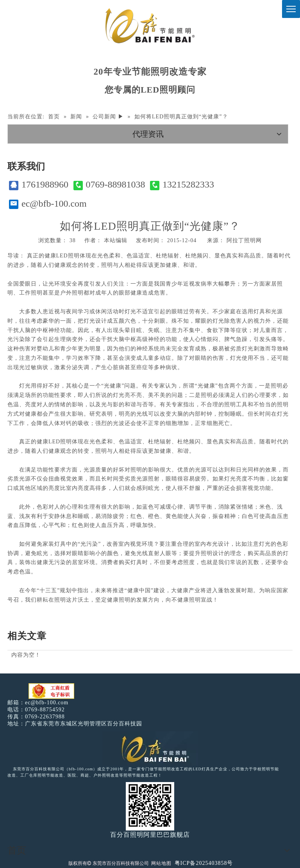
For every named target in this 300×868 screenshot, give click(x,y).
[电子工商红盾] (51, 691)
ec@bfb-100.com (48, 204)
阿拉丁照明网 (244, 240)
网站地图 (161, 863)
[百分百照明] (150, 26)
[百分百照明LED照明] (150, 748)
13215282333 (182, 185)
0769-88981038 (109, 185)
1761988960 (39, 185)
